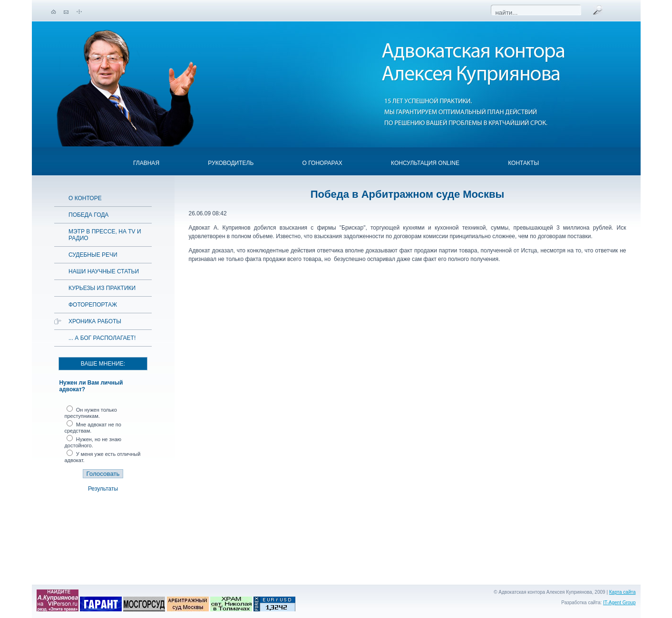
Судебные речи (93, 255)
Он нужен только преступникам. (90, 413)
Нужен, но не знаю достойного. (93, 442)
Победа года (88, 215)
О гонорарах (322, 163)
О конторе (85, 198)
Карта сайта (623, 592)
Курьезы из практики (102, 288)
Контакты (523, 163)
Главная (146, 163)
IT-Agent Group (619, 603)
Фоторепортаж (93, 305)
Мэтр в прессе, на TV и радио (105, 235)
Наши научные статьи (104, 271)
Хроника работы (95, 321)
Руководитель (231, 163)
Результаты (103, 489)
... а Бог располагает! (102, 338)
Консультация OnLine (425, 163)
